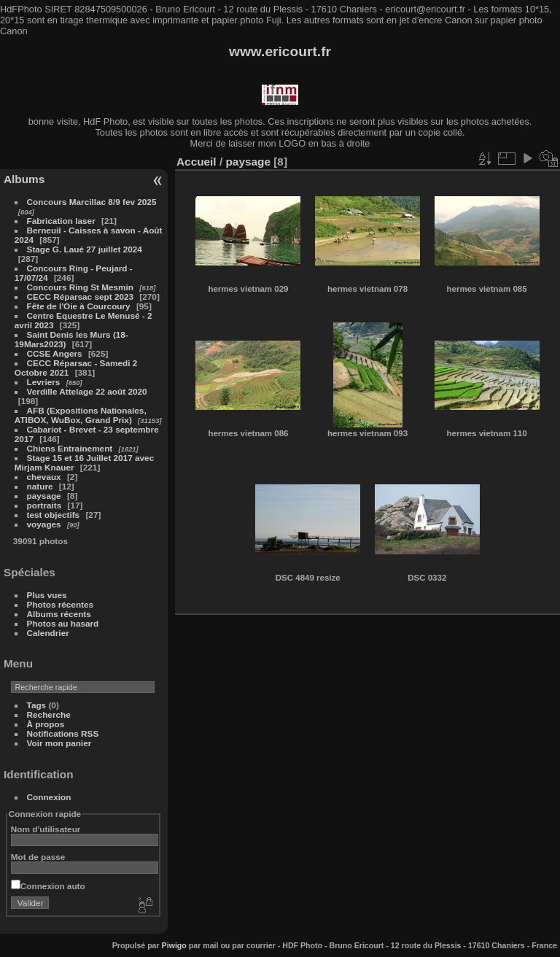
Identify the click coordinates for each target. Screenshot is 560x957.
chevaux (44, 477)
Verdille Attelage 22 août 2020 (87, 391)
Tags (37, 705)
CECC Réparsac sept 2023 (81, 297)
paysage (44, 496)
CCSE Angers (55, 353)
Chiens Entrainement (70, 448)
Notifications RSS (63, 733)
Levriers (45, 382)
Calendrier (48, 633)
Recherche (49, 714)
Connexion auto (48, 886)
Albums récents (59, 614)
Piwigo (174, 945)
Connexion (49, 797)
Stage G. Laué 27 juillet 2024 (85, 249)
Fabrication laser (61, 221)
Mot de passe (38, 857)
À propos (46, 724)
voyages (44, 524)
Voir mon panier (59, 743)
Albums (24, 179)
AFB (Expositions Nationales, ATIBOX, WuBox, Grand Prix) (81, 415)
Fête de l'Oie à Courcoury (79, 306)
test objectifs (54, 515)
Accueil (197, 162)
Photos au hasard (63, 623)
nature (40, 486)
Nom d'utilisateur (46, 829)
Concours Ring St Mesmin (80, 287)
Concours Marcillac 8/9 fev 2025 (92, 202)
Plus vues (47, 595)
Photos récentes (61, 604)
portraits (44, 505)
